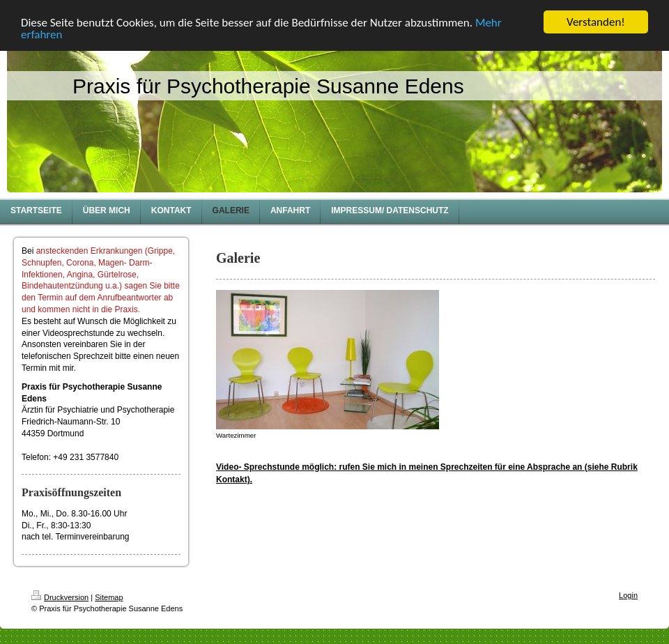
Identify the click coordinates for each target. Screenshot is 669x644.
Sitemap (109, 597)
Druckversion (60, 597)
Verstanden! (596, 22)
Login (628, 595)
